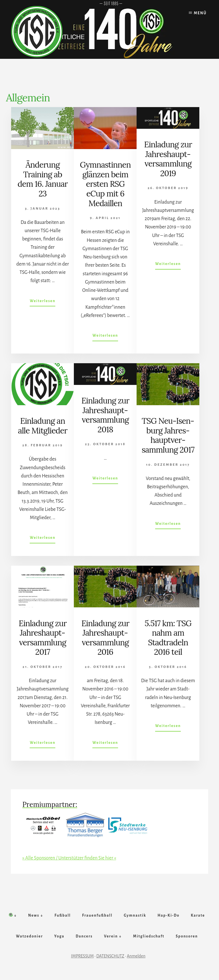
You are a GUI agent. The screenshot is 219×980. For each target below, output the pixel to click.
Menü (200, 13)
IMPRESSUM (82, 959)
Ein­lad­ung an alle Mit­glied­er (43, 426)
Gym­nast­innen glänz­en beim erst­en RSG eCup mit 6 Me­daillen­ (105, 184)
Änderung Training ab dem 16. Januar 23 (43, 179)
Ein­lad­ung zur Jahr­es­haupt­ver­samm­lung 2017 (42, 638)
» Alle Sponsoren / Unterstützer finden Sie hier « (69, 858)
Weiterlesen (42, 302)
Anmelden (136, 959)
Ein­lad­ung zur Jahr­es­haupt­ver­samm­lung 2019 (168, 159)
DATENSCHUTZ (110, 959)
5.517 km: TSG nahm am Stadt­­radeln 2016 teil (168, 638)
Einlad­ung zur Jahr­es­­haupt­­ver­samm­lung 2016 (105, 638)
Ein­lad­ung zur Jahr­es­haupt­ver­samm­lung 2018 (105, 415)
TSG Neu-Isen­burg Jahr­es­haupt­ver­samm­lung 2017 (168, 435)
